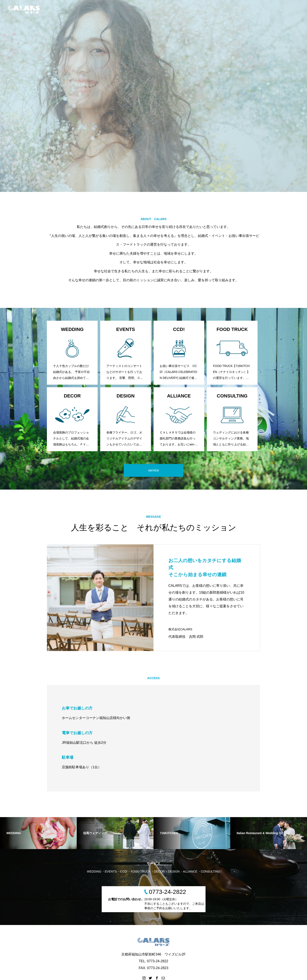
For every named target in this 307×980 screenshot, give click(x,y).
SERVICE (248, 10)
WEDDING (226, 10)
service (154, 470)
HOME (207, 10)
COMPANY (270, 10)
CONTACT (292, 10)
